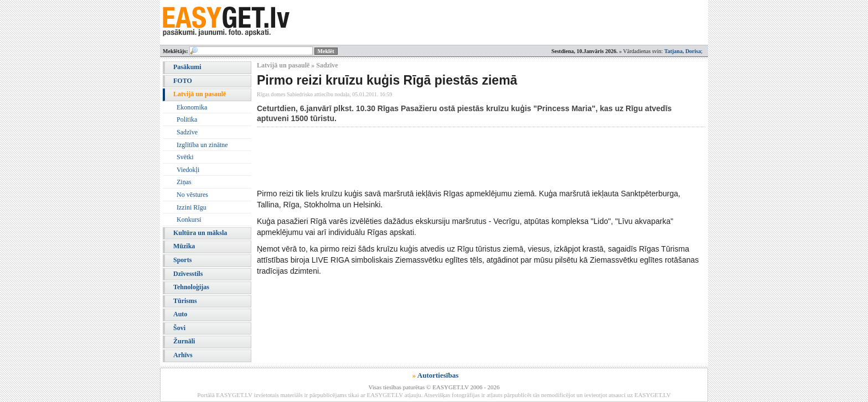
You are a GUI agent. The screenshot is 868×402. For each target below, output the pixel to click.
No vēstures (192, 195)
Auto (180, 314)
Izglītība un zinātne (202, 145)
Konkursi (189, 220)
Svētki (185, 157)
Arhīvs (183, 355)
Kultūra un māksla (200, 233)
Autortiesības (438, 375)
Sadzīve (187, 132)
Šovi (179, 328)
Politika (187, 119)
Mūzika (184, 246)
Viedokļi (188, 170)
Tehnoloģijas (191, 287)
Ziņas (184, 182)
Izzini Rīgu (192, 207)
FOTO (183, 81)
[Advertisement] (458, 158)
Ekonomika (192, 107)
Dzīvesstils (188, 274)
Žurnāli (184, 341)
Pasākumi (187, 67)
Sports (182, 260)
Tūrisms (185, 301)
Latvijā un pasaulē (200, 94)
